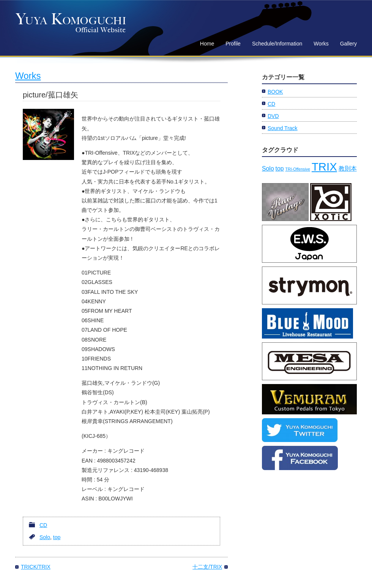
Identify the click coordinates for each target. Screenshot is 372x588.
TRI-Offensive (298, 169)
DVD (273, 116)
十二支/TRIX (207, 567)
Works (321, 44)
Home (207, 44)
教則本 (348, 169)
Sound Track (283, 128)
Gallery (348, 44)
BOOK (275, 92)
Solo (45, 537)
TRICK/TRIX (36, 567)
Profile (233, 44)
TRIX (324, 167)
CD (43, 525)
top (57, 537)
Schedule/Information (277, 44)
